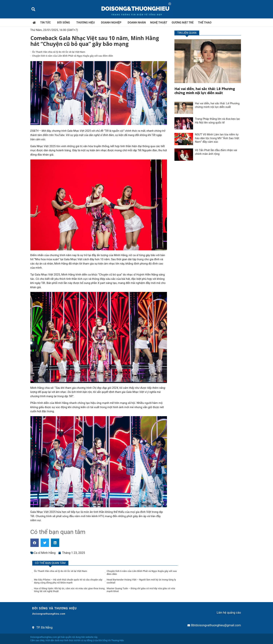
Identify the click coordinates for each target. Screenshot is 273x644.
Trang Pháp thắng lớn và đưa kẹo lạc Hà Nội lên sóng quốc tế (217, 121)
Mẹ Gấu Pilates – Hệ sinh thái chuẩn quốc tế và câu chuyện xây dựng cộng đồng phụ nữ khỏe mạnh (68, 581)
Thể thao (205, 23)
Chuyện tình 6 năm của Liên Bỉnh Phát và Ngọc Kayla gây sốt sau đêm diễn (73, 56)
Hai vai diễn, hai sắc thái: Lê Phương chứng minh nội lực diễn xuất (205, 91)
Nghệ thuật (159, 23)
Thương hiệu (87, 23)
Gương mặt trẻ (183, 23)
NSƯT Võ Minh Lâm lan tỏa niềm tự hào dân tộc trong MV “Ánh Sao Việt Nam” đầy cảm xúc (217, 138)
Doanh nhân (137, 23)
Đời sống (65, 23)
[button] (33, 9)
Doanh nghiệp (112, 23)
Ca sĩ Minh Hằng (45, 553)
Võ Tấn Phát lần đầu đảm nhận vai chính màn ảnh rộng (216, 152)
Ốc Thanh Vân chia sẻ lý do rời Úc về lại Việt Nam (59, 52)
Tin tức (46, 23)
